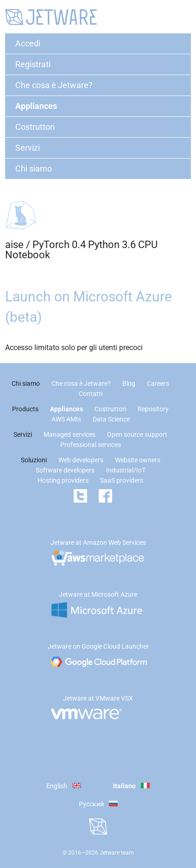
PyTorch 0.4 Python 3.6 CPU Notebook (81, 250)
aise (14, 245)
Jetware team (117, 853)
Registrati (33, 64)
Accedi (28, 43)
